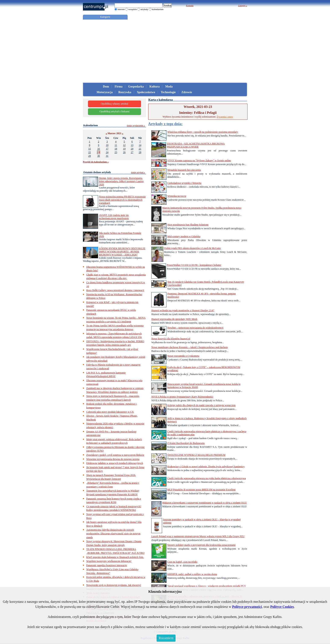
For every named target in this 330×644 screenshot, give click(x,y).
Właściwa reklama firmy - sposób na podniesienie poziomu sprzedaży (203, 132)
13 (132, 145)
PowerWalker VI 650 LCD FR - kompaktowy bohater (194, 265)
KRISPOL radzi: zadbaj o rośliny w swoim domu (192, 574)
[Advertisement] (165, 51)
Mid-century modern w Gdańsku (184, 236)
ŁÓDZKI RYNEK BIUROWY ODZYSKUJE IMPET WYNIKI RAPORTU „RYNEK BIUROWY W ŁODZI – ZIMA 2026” (122, 252)
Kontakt (190, 5)
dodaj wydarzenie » (136, 125)
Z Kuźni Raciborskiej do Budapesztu (186, 443)
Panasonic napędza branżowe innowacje (107, 565)
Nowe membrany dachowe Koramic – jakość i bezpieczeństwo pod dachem (190, 347)
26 (124, 152)
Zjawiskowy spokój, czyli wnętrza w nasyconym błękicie (115, 455)
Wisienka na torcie (177, 196)
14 (140, 145)
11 (116, 145)
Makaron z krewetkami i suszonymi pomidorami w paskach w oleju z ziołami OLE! (205, 503)
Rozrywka (125, 92)
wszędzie (133, 9)
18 (116, 149)
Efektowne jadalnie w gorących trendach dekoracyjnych (115, 463)
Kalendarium (91, 125)
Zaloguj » (243, 5)
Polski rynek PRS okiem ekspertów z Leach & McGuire (192, 248)
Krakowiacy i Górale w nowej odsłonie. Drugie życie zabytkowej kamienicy (206, 466)
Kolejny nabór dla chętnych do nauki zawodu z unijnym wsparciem (201, 405)
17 (107, 149)
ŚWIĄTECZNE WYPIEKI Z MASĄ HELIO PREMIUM (196, 455)
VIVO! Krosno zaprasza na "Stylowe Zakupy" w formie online (199, 160)
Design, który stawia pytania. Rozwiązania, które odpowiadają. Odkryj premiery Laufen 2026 (121, 181)
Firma (119, 87)
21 (140, 149)
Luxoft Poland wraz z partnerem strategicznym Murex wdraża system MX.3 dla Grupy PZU (198, 536)
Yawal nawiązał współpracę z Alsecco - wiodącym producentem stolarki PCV (207, 586)
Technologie (168, 92)
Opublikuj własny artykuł (115, 104)
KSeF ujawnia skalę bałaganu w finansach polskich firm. (115, 557)
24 (107, 152)
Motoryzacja (105, 92)
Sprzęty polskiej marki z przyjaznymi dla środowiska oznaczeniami (201, 545)
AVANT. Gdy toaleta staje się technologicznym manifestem (114, 217)
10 (107, 145)
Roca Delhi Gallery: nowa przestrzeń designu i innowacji (115, 290)
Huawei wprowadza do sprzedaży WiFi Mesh (174, 319)
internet (121, 9)
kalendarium (158, 9)
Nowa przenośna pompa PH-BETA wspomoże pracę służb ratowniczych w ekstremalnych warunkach (122, 200)
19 (124, 149)
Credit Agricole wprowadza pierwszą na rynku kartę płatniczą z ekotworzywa (207, 478)
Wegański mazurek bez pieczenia (184, 170)
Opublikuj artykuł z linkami (115, 111)
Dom (106, 87)
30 (98, 156)
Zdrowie (187, 92)
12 (124, 145)
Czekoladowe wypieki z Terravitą (184, 183)
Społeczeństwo (146, 92)
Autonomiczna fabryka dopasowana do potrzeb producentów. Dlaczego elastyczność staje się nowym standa (113, 533)
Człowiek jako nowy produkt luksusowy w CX (110, 412)
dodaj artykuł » (138, 172)
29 (89, 156)
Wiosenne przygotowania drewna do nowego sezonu (113, 459)
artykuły (144, 9)
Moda (169, 87)
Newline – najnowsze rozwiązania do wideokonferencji (195, 328)
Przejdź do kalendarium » (96, 162)
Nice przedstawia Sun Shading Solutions (188, 225)
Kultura (154, 87)
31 (107, 156)
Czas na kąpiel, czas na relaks (182, 562)
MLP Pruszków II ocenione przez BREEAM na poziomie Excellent (201, 490)
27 (132, 152)
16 (98, 149)
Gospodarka (136, 87)
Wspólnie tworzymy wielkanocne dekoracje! (109, 561)
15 (89, 149)
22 (89, 152)
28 (140, 152)
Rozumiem (166, 638)
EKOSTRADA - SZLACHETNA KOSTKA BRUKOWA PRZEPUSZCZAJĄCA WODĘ (196, 145)
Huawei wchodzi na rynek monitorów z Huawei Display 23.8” (183, 310)
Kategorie (105, 17)
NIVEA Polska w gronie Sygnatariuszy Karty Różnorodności (182, 397)
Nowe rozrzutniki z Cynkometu (183, 356)
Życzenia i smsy (225, 117)
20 (132, 149)
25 (116, 152)
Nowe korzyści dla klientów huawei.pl (171, 339)
